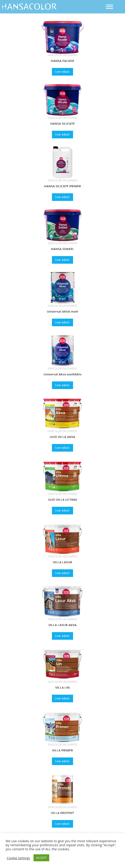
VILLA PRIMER (63, 750)
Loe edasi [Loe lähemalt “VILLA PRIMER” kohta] (62, 761)
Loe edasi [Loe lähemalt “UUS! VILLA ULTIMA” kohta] (62, 510)
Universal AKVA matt (62, 311)
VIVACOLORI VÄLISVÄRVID (62, 55)
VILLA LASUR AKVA (63, 624)
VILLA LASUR (62, 562)
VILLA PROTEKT (62, 812)
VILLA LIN (62, 687)
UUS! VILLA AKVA (62, 436)
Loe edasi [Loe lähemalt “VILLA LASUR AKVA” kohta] (62, 636)
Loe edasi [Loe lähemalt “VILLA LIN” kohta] (62, 698)
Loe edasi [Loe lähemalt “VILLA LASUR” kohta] (62, 573)
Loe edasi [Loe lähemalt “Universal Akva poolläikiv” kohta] (62, 385)
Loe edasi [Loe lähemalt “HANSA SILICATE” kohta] (62, 134)
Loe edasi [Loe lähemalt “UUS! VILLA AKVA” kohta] (62, 448)
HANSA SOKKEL (62, 248)
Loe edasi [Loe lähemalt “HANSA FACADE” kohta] (62, 72)
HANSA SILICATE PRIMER (62, 186)
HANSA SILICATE (62, 123)
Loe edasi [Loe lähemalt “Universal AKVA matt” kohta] (62, 322)
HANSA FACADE (62, 60)
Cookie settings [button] (18, 858)
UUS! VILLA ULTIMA (62, 499)
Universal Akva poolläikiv (63, 374)
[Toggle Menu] (109, 7)
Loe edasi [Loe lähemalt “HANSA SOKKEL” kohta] (62, 260)
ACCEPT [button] (41, 858)
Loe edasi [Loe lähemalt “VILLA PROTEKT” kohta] (62, 824)
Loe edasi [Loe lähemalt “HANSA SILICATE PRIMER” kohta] (62, 197)
